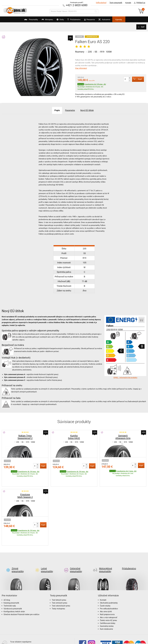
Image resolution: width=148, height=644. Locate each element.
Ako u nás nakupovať (109, 599)
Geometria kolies (107, 608)
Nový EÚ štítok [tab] (89, 110)
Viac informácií (81, 68)
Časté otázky (105, 588)
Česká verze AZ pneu (108, 602)
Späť (142, 27)
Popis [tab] (54, 110)
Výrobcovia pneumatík (13, 590)
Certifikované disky (108, 605)
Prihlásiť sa (139, 3)
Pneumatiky (23, 20)
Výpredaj (126, 20)
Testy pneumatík (115, 3)
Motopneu (42, 20)
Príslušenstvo (75, 20)
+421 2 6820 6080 (77, 5)
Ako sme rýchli (106, 593)
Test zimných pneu (59, 585)
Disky (57, 20)
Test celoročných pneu (61, 588)
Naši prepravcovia (107, 596)
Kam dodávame (106, 611)
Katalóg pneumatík (11, 585)
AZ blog (7, 582)
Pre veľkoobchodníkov (109, 590)
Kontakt (128, 3)
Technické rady (10, 588)
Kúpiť (136, 79)
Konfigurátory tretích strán (14, 593)
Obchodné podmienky (109, 585)
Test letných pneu (59, 582)
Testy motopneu (58, 590)
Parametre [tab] (69, 110)
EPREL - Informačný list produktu (125, 377)
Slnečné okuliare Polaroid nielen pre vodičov (22, 596)
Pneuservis (92, 20)
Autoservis (109, 20)
